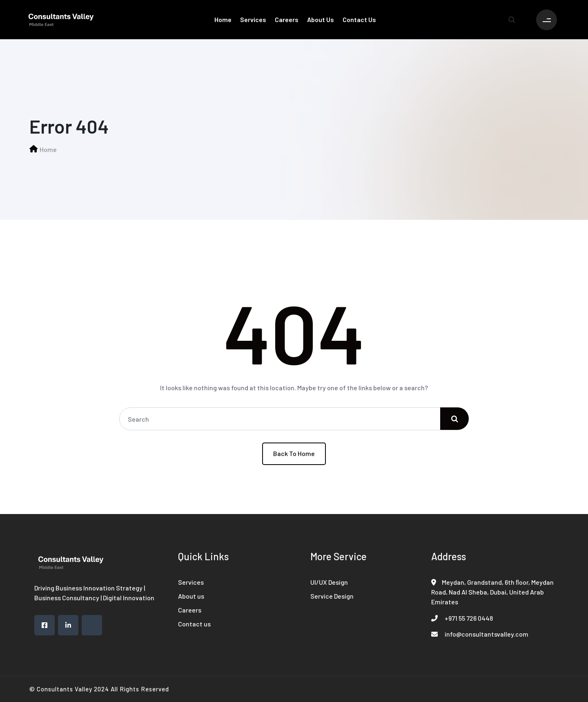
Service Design (332, 596)
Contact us (359, 19)
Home (223, 19)
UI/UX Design (329, 582)
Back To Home (294, 453)
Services (253, 19)
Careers (287, 19)
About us (321, 19)
